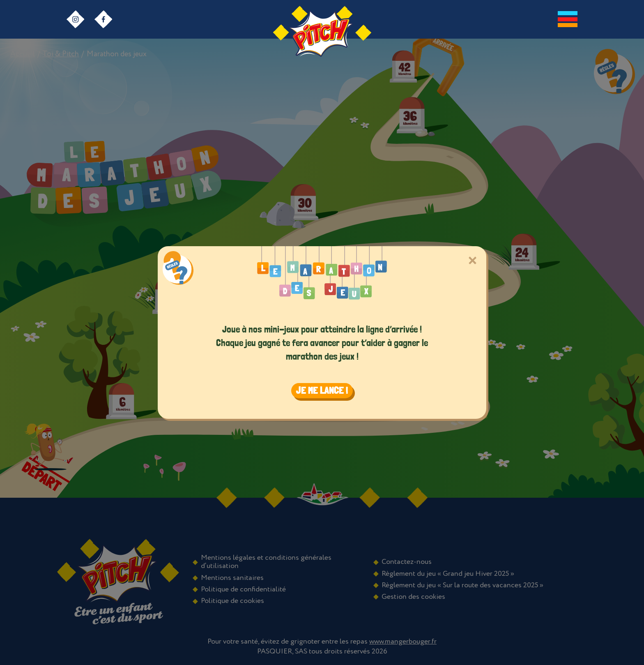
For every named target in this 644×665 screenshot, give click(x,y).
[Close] (472, 260)
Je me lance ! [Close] (322, 390)
